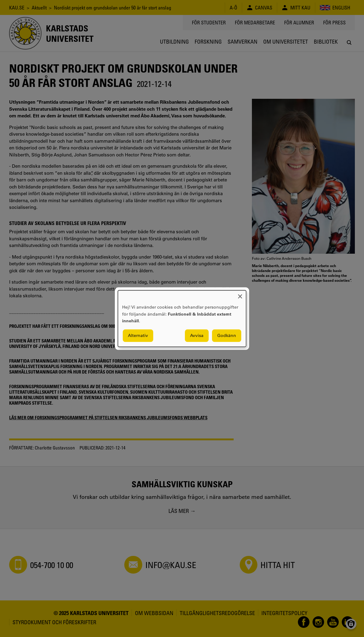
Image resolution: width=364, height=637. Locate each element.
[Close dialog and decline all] (240, 294)
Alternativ (138, 335)
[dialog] (182, 318)
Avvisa (197, 335)
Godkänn (227, 335)
